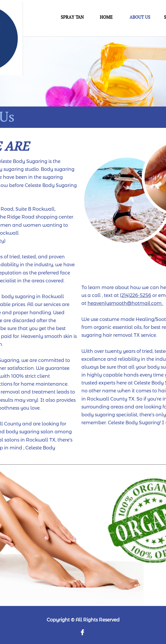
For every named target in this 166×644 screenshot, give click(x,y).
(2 (122, 295)
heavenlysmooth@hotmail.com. (126, 303)
